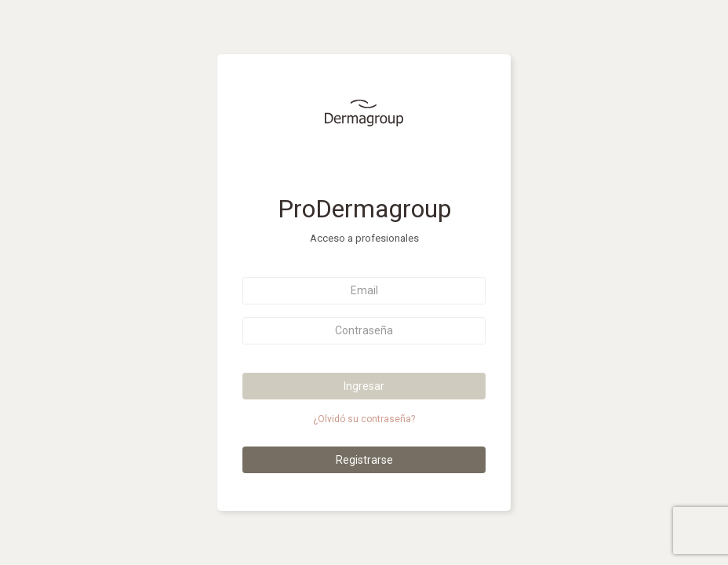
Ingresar (364, 386)
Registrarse (364, 460)
